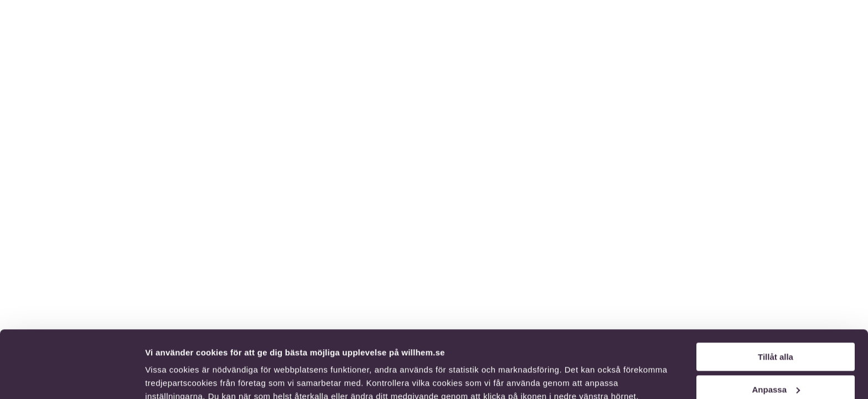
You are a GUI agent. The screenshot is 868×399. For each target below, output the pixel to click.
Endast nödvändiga (776, 359)
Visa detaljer (170, 377)
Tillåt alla (776, 294)
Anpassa (776, 326)
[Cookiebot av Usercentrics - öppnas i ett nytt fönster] (72, 377)
